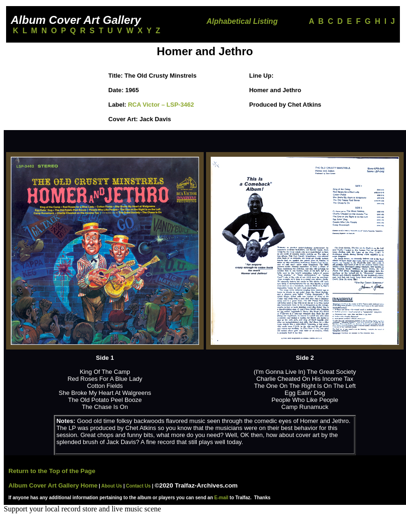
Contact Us (138, 486)
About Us (111, 486)
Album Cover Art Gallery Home (53, 485)
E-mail (221, 498)
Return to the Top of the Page (52, 471)
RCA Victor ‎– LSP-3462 (161, 105)
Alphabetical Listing (242, 21)
